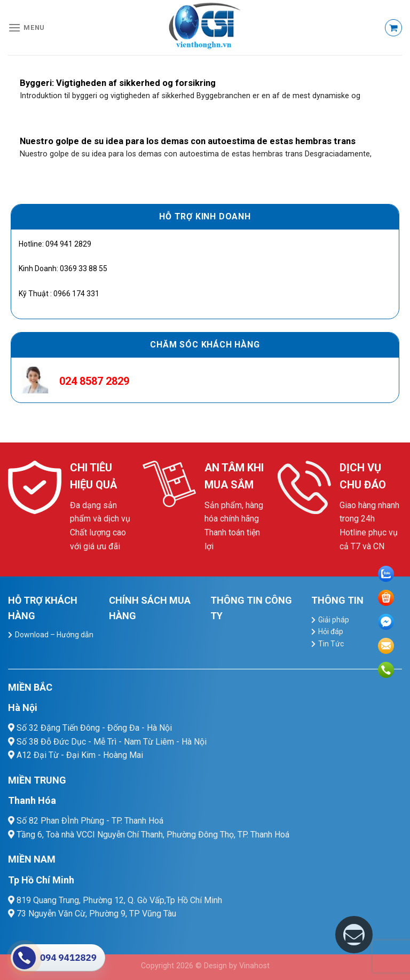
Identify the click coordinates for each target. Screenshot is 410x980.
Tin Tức (331, 644)
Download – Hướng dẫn (54, 635)
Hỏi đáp (331, 631)
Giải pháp (334, 620)
